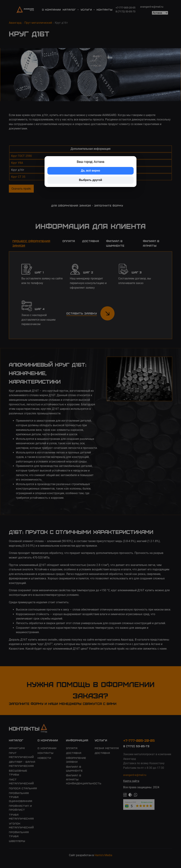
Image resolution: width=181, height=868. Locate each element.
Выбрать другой (91, 180)
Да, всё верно (91, 171)
